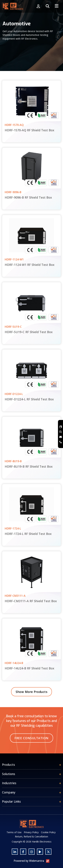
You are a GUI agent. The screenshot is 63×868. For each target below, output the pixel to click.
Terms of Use (14, 832)
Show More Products (32, 692)
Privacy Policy (31, 832)
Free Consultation (32, 738)
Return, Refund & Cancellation (32, 836)
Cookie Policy (48, 832)
